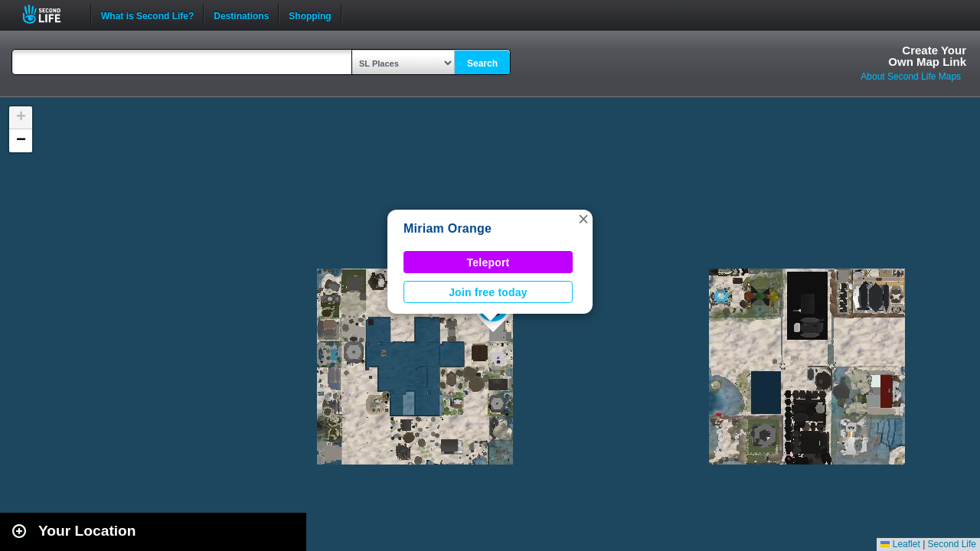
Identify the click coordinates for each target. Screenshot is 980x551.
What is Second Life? (147, 15)
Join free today (488, 292)
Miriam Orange (448, 228)
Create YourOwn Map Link (927, 56)
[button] (583, 219)
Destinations (241, 15)
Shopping (310, 15)
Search (482, 64)
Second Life (50, 14)
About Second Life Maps (911, 77)
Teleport (488, 262)
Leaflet (900, 544)
